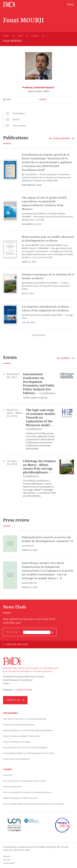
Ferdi (20, 36)
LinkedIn (43, 99)
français (7, 856)
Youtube (7, 860)
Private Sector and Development (16, 759)
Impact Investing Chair (12, 787)
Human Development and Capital (17, 742)
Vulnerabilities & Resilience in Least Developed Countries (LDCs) (29, 753)
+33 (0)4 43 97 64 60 (23, 690)
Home (6, 36)
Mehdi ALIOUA (31, 315)
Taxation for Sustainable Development (19, 725)
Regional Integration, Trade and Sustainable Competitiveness (28, 730)
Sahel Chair (8, 775)
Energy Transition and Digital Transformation (22, 736)
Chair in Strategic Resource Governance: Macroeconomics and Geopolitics (33, 804)
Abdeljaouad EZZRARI (34, 214)
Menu (71, 5)
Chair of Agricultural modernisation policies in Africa (25, 781)
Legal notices (9, 863)
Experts (35, 36)
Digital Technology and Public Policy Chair (20, 798)
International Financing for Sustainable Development (25, 719)
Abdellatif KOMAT (54, 245)
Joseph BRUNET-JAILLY (35, 245)
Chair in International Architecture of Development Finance (27, 792)
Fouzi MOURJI (31, 175)
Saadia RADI (57, 315)
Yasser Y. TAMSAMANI (39, 248)
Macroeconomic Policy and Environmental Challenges (25, 748)
